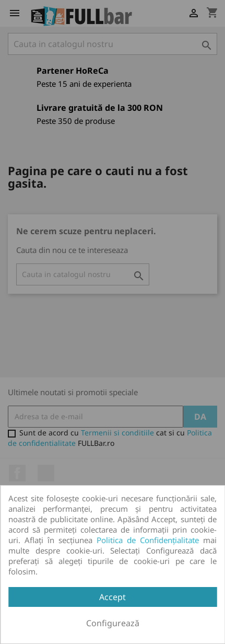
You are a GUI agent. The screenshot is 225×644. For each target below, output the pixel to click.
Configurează (113, 623)
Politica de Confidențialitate (148, 540)
